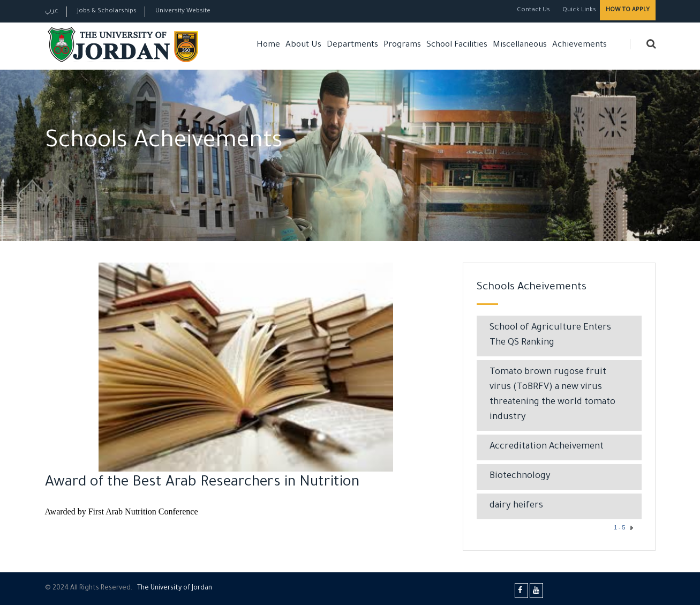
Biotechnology (520, 477)
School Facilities (457, 45)
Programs (402, 45)
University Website (183, 12)
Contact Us (533, 10)
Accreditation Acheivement (547, 447)
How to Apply (628, 10)
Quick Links (578, 10)
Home (268, 45)
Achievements (579, 45)
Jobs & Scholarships (107, 12)
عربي (52, 12)
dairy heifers (516, 506)
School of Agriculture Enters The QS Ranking (550, 336)
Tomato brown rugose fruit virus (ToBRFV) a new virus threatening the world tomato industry (552, 395)
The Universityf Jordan (175, 588)
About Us (303, 45)
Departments (352, 45)
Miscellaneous (520, 45)
